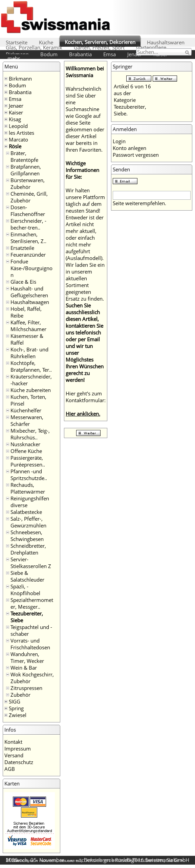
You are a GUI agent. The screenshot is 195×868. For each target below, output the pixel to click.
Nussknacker (25, 444)
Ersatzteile (22, 248)
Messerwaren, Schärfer (27, 420)
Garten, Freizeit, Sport (99, 47)
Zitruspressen (26, 688)
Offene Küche (26, 451)
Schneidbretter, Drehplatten (28, 549)
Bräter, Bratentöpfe (24, 156)
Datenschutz (19, 762)
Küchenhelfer (26, 410)
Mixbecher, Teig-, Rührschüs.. (30, 434)
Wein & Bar (24, 668)
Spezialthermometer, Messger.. (32, 603)
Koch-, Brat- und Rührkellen (29, 353)
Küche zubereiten (31, 390)
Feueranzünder (28, 255)
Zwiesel (18, 715)
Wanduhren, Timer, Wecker (27, 657)
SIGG (15, 701)
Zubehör (20, 695)
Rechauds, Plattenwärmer (28, 488)
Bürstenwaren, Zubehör (28, 183)
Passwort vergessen (136, 155)
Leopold (18, 126)
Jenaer (135, 54)
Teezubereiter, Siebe (156, 860)
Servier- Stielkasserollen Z (31, 563)
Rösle (15, 146)
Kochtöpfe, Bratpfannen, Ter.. (31, 366)
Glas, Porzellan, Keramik (34, 47)
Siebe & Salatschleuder (27, 576)
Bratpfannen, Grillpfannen (26, 170)
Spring (16, 708)
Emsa (110, 54)
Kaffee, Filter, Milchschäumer (28, 326)
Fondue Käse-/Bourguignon (31, 268)
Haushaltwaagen (30, 302)
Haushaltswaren (166, 42)
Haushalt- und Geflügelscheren (29, 292)
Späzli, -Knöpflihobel (25, 590)
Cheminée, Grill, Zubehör (29, 197)
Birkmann (20, 79)
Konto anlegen (129, 148)
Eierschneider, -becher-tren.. (28, 224)
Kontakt (13, 742)
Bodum (49, 54)
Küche (46, 42)
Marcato (18, 139)
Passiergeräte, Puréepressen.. (28, 461)
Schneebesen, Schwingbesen (27, 536)
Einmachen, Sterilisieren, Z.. (28, 238)
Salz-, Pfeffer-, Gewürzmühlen (28, 522)
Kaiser (16, 112)
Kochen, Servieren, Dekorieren (100, 42)
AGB (10, 769)
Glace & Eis (23, 282)
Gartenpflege (151, 47)
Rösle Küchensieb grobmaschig (98, 860)
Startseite (17, 42)
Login (119, 141)
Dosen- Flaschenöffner (28, 211)
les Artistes (21, 133)
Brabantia (80, 54)
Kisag (15, 119)
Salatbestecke (26, 512)
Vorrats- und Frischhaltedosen (30, 644)
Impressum (18, 748)
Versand (14, 755)
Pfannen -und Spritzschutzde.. (29, 475)
